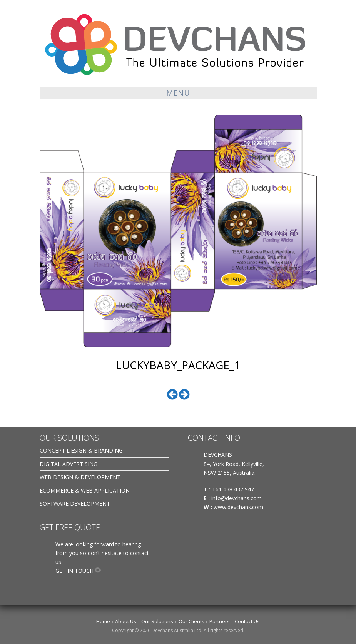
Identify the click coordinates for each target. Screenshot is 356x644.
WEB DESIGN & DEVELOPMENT (80, 477)
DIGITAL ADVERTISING (69, 464)
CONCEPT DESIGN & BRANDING (81, 450)
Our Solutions (157, 621)
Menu (178, 93)
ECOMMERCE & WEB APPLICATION (85, 490)
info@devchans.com (237, 498)
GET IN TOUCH (74, 571)
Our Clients (191, 621)
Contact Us (247, 621)
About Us (126, 621)
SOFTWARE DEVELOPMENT (75, 503)
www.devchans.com (239, 507)
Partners (220, 621)
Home (103, 621)
